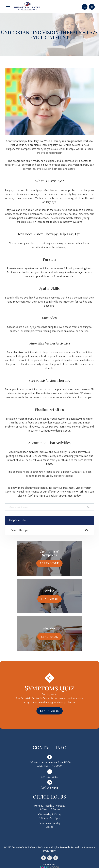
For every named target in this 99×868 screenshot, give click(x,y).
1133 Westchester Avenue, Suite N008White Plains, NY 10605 (50, 764)
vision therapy (20, 530)
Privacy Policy (49, 851)
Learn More (49, 563)
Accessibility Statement (82, 847)
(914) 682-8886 (50, 777)
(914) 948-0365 (50, 788)
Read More (49, 599)
